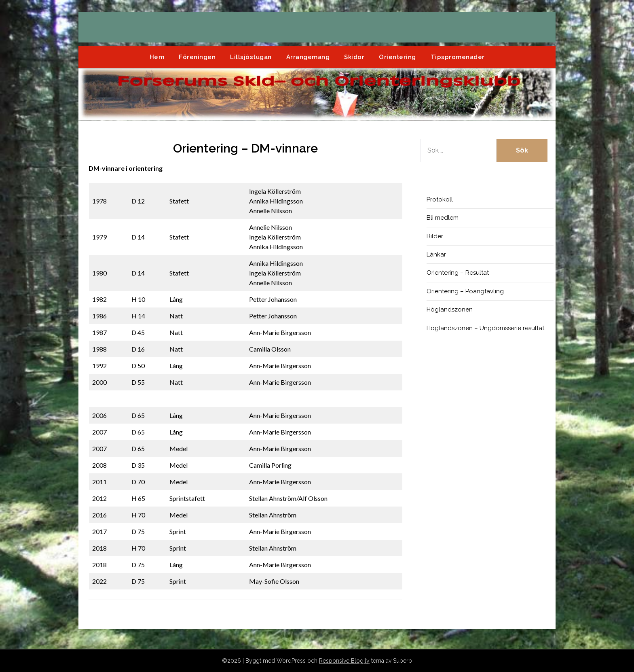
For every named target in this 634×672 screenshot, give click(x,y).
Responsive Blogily (344, 661)
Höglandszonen (450, 310)
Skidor (354, 57)
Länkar (436, 254)
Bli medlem (443, 218)
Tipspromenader (458, 57)
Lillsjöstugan (251, 57)
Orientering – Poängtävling (465, 291)
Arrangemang (308, 57)
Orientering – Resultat (458, 273)
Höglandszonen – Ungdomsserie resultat (485, 328)
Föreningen (197, 57)
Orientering (397, 57)
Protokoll (440, 199)
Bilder (435, 236)
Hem (157, 57)
